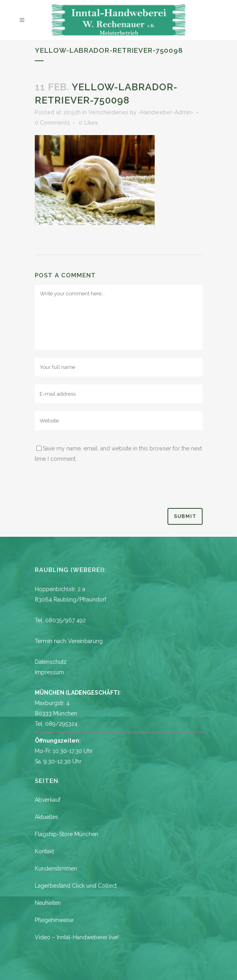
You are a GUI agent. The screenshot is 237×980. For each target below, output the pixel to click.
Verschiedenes (108, 112)
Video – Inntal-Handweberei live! (77, 937)
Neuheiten (48, 903)
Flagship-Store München (67, 834)
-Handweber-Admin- (166, 112)
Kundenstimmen (56, 868)
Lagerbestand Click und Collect (76, 886)
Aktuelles (47, 817)
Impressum (49, 672)
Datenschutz (51, 662)
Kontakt (44, 851)
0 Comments (52, 123)
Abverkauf (48, 800)
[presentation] (96, 488)
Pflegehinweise (54, 920)
